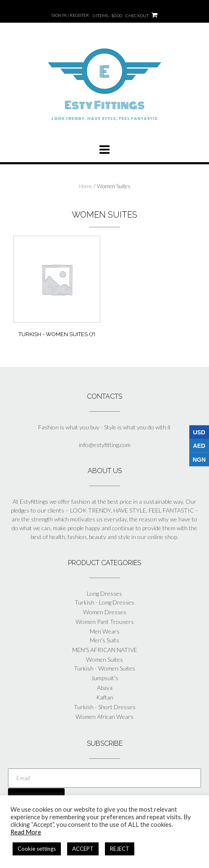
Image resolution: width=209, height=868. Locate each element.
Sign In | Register (70, 15)
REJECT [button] (120, 849)
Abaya (105, 688)
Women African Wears (104, 717)
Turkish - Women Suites (104, 668)
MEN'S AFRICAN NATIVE (105, 650)
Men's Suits (104, 640)
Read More (26, 832)
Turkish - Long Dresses (104, 602)
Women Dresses (105, 612)
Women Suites (104, 659)
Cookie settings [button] (37, 849)
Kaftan (105, 697)
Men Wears (105, 631)
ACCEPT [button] (83, 849)
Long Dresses (104, 593)
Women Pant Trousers (105, 622)
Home (86, 186)
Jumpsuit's (105, 678)
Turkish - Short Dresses (105, 707)
